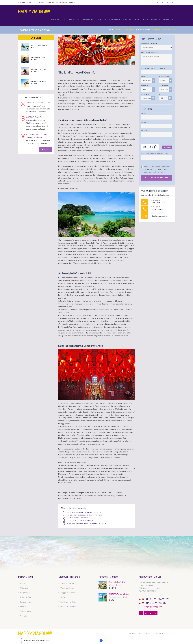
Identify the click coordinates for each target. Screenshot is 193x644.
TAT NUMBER (144, 588)
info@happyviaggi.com (66, 2)
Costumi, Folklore (67, 583)
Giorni (144, 77)
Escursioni (88, 20)
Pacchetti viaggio (27, 602)
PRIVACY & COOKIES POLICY (139, 634)
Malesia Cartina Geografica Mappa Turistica (82, 515)
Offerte (36, 38)
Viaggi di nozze (112, 20)
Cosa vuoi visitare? (149, 44)
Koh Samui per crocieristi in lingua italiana (82, 512)
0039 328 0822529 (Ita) (27, 2)
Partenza (145, 94)
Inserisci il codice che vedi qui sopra (156, 154)
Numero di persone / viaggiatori (154, 68)
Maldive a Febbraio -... (39, 57)
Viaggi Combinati (67, 588)
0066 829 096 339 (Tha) (46, 2)
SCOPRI (45, 149)
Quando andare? (143, 30)
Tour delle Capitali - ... (117, 582)
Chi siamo (56, 20)
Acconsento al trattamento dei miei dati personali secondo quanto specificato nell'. (157, 169)
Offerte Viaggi (72, 20)
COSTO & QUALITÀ (34, 117)
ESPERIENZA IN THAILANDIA (38, 103)
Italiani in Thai (26, 597)
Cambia (167, 147)
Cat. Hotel (145, 85)
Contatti (24, 616)
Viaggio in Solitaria (68, 593)
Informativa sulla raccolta (37, 640)
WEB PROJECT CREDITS (164, 634)
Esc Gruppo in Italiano (69, 602)
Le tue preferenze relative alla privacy (75, 640)
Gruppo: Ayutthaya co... (39, 45)
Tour (99, 20)
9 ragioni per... (26, 593)
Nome (144, 113)
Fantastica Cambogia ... (39, 69)
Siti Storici (64, 597)
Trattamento (164, 85)
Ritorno (162, 94)
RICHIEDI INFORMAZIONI (157, 178)
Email (144, 122)
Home (111, 30)
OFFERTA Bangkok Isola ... (119, 594)
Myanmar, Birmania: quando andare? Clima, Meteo (85, 523)
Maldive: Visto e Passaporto (76, 518)
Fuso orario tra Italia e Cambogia (78, 521)
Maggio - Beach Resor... (39, 81)
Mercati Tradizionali (68, 607)
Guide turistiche (152, 20)
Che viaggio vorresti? (150, 52)
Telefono (145, 131)
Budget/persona (165, 77)
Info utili (168, 20)
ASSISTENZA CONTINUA (37, 134)
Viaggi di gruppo (132, 20)
